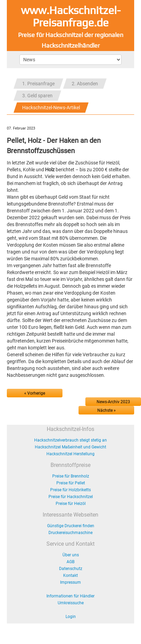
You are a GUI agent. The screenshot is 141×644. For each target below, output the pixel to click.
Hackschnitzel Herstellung (70, 454)
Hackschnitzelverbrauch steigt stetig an (70, 440)
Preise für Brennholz (71, 476)
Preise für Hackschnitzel (71, 497)
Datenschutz (71, 569)
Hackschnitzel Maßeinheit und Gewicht (70, 447)
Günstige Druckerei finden (71, 526)
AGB (70, 562)
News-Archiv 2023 (113, 402)
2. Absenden (85, 84)
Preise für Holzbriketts (70, 490)
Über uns (71, 555)
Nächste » (107, 410)
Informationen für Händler (70, 596)
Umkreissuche (71, 603)
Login (71, 617)
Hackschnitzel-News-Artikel (51, 108)
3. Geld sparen (37, 96)
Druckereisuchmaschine (70, 533)
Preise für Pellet (71, 483)
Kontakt (70, 575)
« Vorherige (35, 393)
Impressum (70, 582)
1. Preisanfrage (38, 84)
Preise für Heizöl (71, 504)
